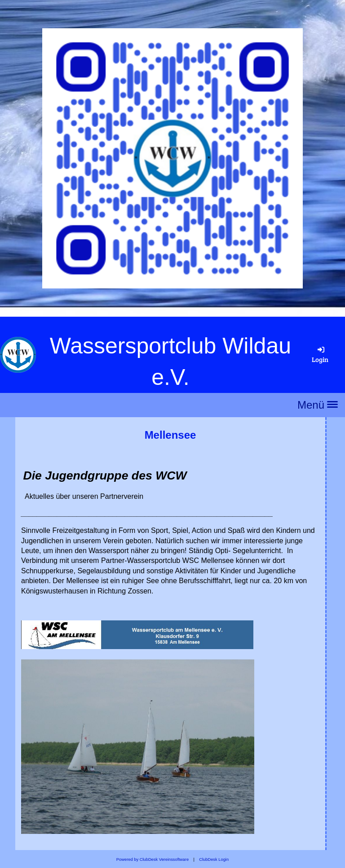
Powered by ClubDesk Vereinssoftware (153, 859)
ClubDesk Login (214, 859)
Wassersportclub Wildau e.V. (170, 362)
